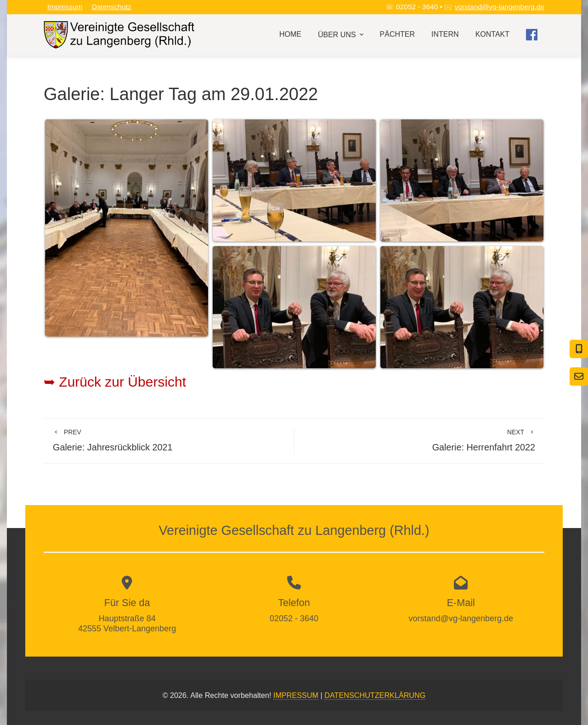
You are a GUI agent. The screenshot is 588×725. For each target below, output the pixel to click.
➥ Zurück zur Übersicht (115, 382)
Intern (445, 34)
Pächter (397, 34)
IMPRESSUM (296, 695)
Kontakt (492, 34)
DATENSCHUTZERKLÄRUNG (375, 695)
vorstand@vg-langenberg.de (500, 7)
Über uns (342, 35)
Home (290, 34)
